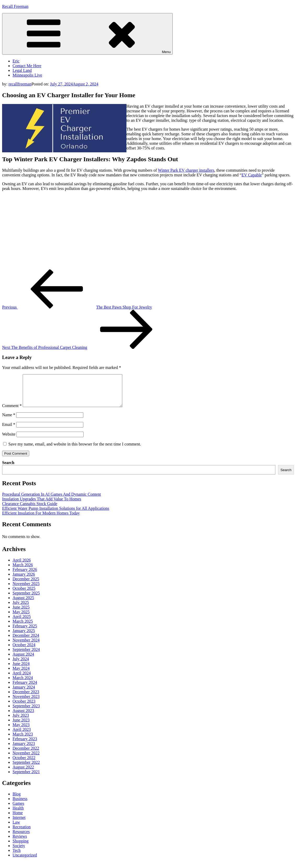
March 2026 (23, 571)
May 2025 (21, 618)
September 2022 (26, 769)
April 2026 (22, 566)
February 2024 (25, 689)
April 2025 (22, 623)
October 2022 (24, 764)
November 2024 (26, 646)
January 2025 (24, 637)
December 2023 (26, 698)
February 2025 (25, 632)
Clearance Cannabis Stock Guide (30, 510)
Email (9, 431)
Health (18, 814)
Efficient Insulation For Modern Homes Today (41, 519)
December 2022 (26, 754)
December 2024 (26, 642)
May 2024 (21, 675)
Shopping (21, 847)
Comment (12, 412)
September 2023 (26, 712)
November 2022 (26, 759)
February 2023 (25, 745)
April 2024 (22, 679)
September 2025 (26, 599)
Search (8, 469)
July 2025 (21, 609)
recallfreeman (20, 84)
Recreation (22, 833)
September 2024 (26, 656)
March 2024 (23, 684)
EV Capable (251, 175)
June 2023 (21, 726)
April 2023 (22, 736)
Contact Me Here (27, 66)
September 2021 (26, 778)
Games (18, 810)
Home (18, 819)
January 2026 (24, 580)
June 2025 (21, 613)
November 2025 (26, 590)
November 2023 (26, 703)
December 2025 (26, 585)
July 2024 (21, 665)
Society (19, 852)
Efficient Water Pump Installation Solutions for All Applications (56, 515)
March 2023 (23, 740)
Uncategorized (25, 861)
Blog (17, 800)
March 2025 (23, 627)
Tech (17, 857)
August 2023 (23, 717)
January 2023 (24, 750)
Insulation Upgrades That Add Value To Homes (42, 505)
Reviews (20, 843)
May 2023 (21, 731)
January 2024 (24, 693)
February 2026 (25, 576)
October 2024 (24, 651)
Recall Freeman (15, 6)
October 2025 (24, 595)
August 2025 (23, 604)
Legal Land (22, 70)
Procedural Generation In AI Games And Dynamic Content (51, 500)
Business (20, 805)
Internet (19, 824)
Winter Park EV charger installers (186, 170)
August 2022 (23, 773)
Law (16, 828)
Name (9, 421)
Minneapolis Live (27, 75)
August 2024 (23, 660)
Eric (16, 61)
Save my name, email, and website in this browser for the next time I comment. (75, 450)
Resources (21, 838)
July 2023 (21, 722)
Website (9, 440)
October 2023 (24, 707)
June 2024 (21, 670)
